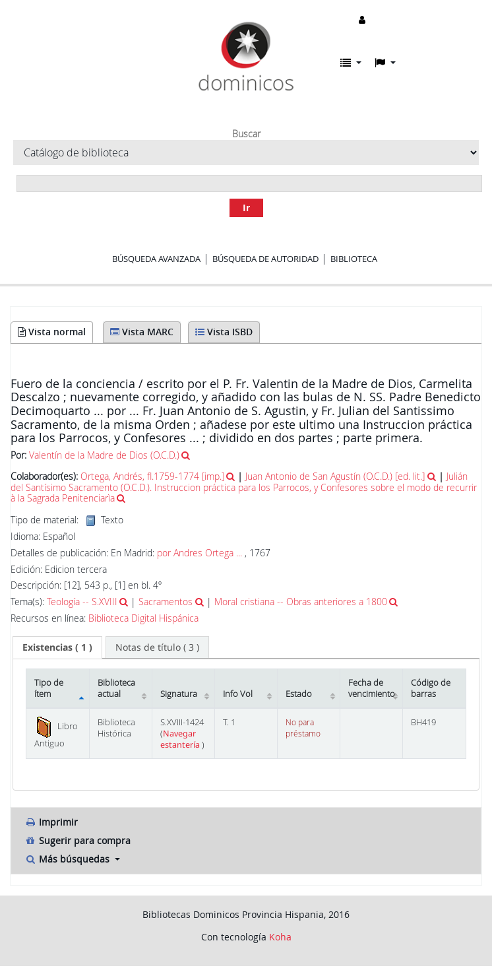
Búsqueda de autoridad (265, 259)
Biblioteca (354, 259)
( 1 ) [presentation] (57, 647)
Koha (280, 937)
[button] (351, 63)
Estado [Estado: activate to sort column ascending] (299, 694)
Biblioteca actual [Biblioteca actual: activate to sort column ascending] (116, 688)
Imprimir (51, 822)
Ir (246, 208)
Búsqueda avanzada (156, 259)
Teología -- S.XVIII (82, 602)
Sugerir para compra (77, 840)
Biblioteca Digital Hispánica (143, 618)
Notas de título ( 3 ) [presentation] (157, 647)
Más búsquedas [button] (68, 859)
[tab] (57, 647)
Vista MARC (142, 332)
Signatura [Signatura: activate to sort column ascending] (179, 694)
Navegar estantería (181, 739)
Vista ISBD (224, 332)
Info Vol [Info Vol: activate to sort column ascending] (238, 694)
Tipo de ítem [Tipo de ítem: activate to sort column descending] (49, 688)
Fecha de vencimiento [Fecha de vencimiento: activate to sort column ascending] (372, 688)
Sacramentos (166, 602)
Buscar (246, 134)
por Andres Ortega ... (200, 553)
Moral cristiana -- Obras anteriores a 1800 (301, 602)
